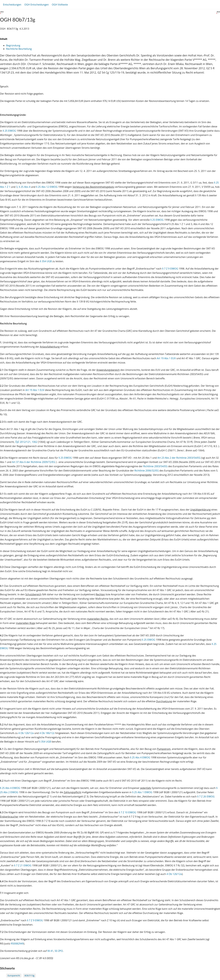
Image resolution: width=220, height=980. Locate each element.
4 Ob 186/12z (47, 733)
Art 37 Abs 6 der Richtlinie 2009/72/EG (34, 462)
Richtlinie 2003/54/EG (156, 466)
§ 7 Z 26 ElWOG (206, 797)
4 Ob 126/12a (26, 733)
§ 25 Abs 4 (25, 187)
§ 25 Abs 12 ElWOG (47, 187)
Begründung (13, 45)
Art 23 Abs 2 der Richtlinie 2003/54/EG (179, 458)
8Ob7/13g (29, 976)
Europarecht (14, 976)
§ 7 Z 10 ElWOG (127, 812)
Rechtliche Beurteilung (19, 49)
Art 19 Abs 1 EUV (166, 358)
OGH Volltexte (60, 5)
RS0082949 (17, 944)
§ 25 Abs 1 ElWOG (142, 792)
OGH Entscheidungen (36, 5)
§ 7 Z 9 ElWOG (170, 269)
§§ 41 (50, 951)
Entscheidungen (12, 5)
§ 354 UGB (46, 261)
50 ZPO (59, 951)
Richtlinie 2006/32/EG (147, 471)
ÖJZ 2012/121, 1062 (26, 442)
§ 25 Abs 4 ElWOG (140, 757)
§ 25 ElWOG (9, 131)
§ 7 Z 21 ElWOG (23, 865)
